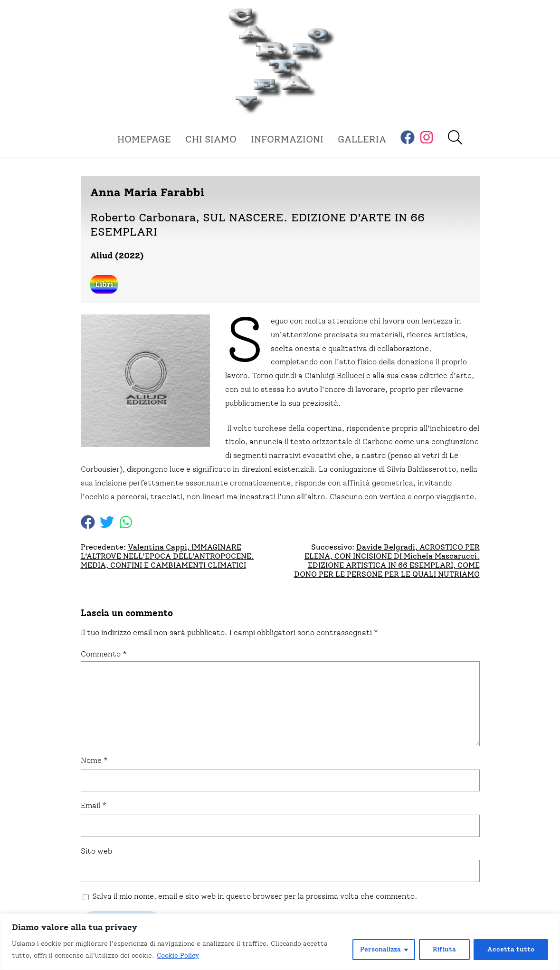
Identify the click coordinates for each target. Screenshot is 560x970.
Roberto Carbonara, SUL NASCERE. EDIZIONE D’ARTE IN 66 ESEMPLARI (257, 224)
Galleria (362, 139)
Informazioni (287, 139)
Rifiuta (444, 949)
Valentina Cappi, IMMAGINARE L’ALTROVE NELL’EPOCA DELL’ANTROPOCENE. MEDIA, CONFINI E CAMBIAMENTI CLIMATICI (167, 556)
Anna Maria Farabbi (147, 192)
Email (94, 805)
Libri (104, 284)
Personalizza (380, 949)
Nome (94, 760)
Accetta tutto (511, 949)
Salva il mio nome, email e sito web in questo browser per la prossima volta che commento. (255, 896)
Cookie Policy (178, 956)
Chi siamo (211, 139)
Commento (104, 654)
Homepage (144, 139)
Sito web (96, 851)
